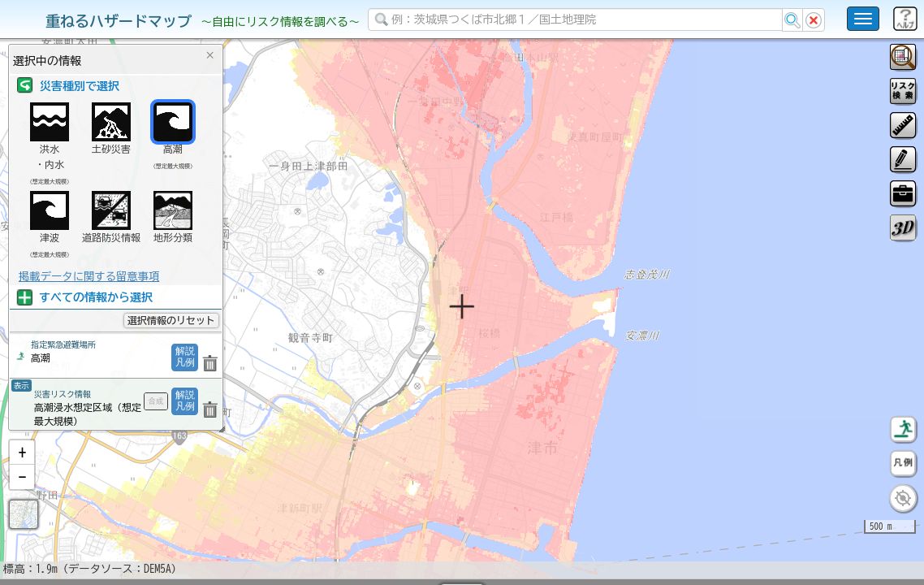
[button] (22, 495)
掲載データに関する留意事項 (89, 276)
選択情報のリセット (171, 320)
